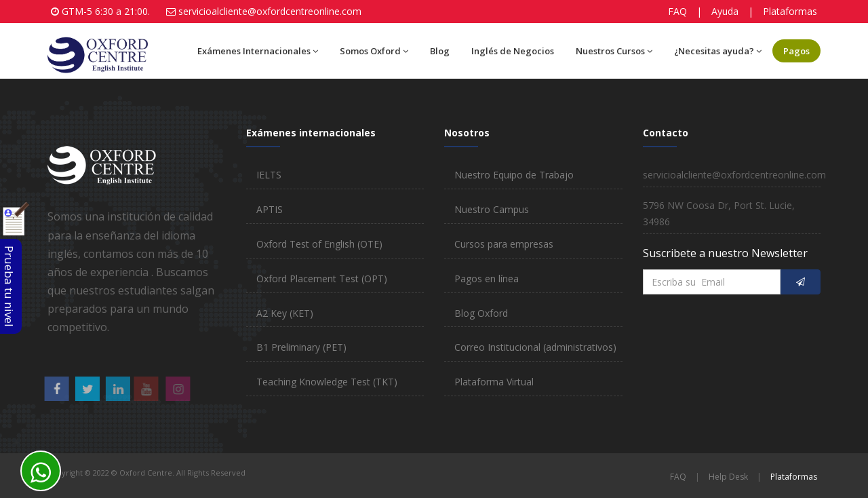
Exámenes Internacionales (258, 51)
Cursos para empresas (504, 244)
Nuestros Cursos (614, 51)
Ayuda (725, 11)
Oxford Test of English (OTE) (319, 244)
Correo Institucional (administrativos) (535, 347)
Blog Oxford (481, 313)
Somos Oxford (374, 51)
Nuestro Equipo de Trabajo (514, 175)
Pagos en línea (487, 279)
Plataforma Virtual (494, 382)
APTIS (270, 209)
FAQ (677, 11)
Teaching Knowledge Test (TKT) (327, 382)
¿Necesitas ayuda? (718, 51)
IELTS (269, 175)
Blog (440, 51)
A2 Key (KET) (285, 313)
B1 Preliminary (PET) (301, 347)
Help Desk (728, 477)
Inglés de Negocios (513, 51)
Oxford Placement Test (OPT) (322, 279)
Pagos (796, 51)
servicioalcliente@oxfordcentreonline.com (270, 11)
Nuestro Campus (492, 209)
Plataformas (790, 11)
